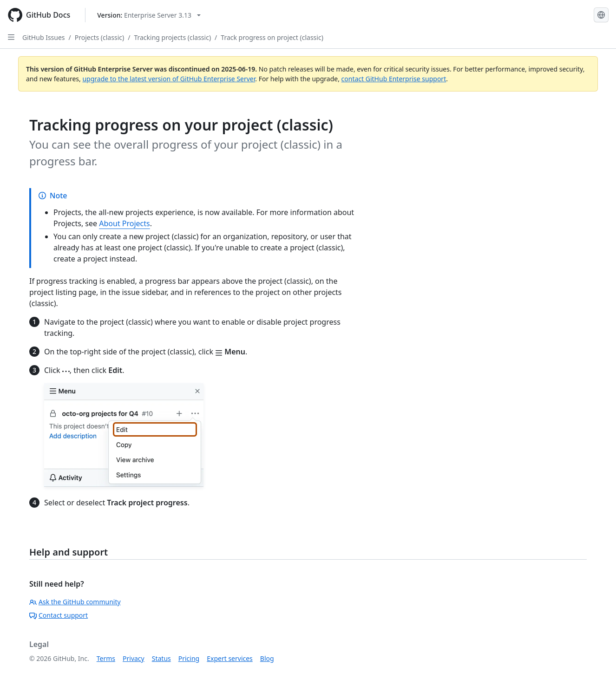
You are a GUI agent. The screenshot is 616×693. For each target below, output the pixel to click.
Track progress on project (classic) (272, 37)
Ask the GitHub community (75, 602)
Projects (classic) (99, 37)
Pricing (189, 658)
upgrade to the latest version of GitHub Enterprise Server (169, 79)
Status (161, 658)
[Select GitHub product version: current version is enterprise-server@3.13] (149, 15)
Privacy (134, 658)
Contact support (59, 615)
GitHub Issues (44, 37)
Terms (106, 658)
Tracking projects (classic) (172, 37)
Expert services (230, 658)
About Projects (125, 223)
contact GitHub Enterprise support (394, 79)
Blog (267, 658)
